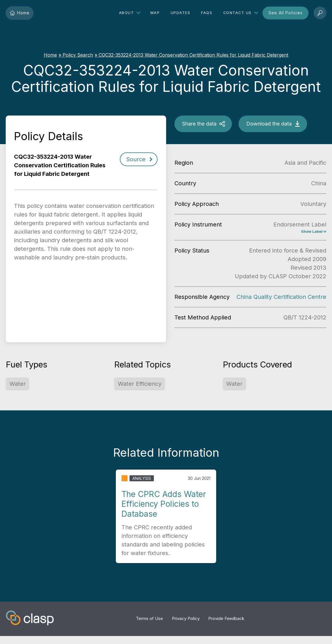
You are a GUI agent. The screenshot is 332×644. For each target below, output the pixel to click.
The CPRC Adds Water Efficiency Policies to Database (164, 505)
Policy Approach (197, 204)
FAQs (207, 13)
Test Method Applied (203, 319)
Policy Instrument (198, 224)
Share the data (199, 124)
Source (136, 159)
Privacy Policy (186, 620)
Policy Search (78, 55)
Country (185, 183)
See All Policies (286, 13)
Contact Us (237, 13)
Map (155, 13)
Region (184, 163)
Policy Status (192, 252)
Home (20, 13)
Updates (181, 13)
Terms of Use (149, 620)
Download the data (269, 124)
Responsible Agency (202, 298)
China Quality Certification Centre (281, 298)
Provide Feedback (226, 620)
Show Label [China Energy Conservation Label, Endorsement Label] (309, 232)
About (127, 13)
